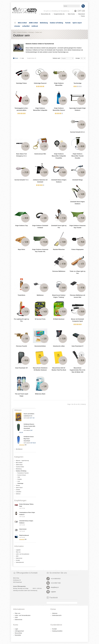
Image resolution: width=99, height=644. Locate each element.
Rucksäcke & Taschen (23, 473)
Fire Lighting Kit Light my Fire (21, 320)
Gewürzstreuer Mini (40, 154)
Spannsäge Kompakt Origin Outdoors (77, 109)
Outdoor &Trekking (56, 23)
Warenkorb (82, 14)
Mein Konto (71, 14)
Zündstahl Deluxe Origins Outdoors (59, 181)
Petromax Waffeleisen (59, 271)
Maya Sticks (22, 249)
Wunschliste (18, 633)
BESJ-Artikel (22, 23)
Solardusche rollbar (59, 346)
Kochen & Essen (22, 475)
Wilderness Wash (40, 394)
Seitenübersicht (20, 562)
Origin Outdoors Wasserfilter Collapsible (40, 109)
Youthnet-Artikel (20, 467)
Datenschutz (19, 558)
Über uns (18, 552)
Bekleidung (44, 23)
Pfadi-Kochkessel (24, 535)
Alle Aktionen (19, 449)
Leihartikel (26, 26)
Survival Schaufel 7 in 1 (21, 180)
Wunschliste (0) (46, 14)
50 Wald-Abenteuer (59, 319)
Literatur (17, 26)
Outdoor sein (39, 32)
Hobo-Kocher (23, 529)
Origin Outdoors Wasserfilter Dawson (59, 109)
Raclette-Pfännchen (59, 249)
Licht (19, 481)
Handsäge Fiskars (22, 83)
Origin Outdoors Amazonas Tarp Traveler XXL (40, 251)
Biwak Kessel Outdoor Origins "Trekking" (59, 296)
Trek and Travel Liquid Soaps (22, 395)
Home (15, 23)
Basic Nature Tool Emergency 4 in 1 (21, 155)
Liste (22, 58)
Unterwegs (31, 32)
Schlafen (20, 479)
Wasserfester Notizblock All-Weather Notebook (40, 369)
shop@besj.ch (55, 587)
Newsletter (18, 635)
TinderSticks (21, 295)
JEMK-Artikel (33, 23)
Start (14, 32)
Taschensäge (77, 83)
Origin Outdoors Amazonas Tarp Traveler (78, 227)
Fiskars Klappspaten (77, 249)
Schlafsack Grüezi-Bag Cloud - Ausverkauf (29, 439)
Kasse (83, 16)
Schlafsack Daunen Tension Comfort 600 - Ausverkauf (30, 426)
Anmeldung (55, 11)
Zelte (19, 477)
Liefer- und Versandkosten (23, 554)
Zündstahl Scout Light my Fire (59, 227)
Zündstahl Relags (78, 180)
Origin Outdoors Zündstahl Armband (40, 227)
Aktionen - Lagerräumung (22, 461)
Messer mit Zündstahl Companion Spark (77, 320)
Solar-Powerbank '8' (78, 346)
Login (16, 629)
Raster (16, 58)
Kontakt (18, 560)
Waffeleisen (40, 295)
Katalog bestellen (57, 631)
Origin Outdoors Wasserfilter (59, 84)
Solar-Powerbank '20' (21, 368)
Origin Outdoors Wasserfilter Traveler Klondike (78, 156)
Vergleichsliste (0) (59, 14)
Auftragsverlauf (19, 631)
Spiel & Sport (77, 23)
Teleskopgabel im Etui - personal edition (21, 109)
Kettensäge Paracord (40, 83)
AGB (17, 556)
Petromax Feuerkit (22, 346)
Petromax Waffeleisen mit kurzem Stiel (78, 296)
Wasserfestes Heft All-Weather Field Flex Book (59, 369)
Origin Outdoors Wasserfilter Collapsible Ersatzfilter (59, 156)
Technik (68, 23)
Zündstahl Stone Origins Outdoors (77, 203)
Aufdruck (35, 26)
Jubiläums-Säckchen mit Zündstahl (40, 181)
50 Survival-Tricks (40, 319)
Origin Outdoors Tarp (21, 226)
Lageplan (18, 550)
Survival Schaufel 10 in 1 (78, 132)
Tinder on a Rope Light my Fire (77, 272)
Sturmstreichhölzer (40, 346)
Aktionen (55, 613)
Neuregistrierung (65, 11)
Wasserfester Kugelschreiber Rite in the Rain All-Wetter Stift (78, 370)
